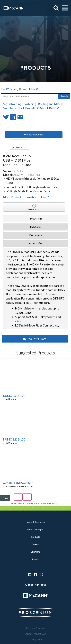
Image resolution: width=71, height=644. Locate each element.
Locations (36, 552)
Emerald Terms (18, 503)
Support (36, 559)
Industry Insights (36, 530)
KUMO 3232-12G (14, 439)
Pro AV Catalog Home (14, 89)
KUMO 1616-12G (14, 396)
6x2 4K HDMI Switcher (18, 483)
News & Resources (36, 522)
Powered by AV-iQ (49, 503)
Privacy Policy (33, 503)
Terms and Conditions (36, 628)
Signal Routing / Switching (20, 104)
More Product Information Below (26, 197)
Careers (36, 544)
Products (35, 537)
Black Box (24, 108)
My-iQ (33, 89)
